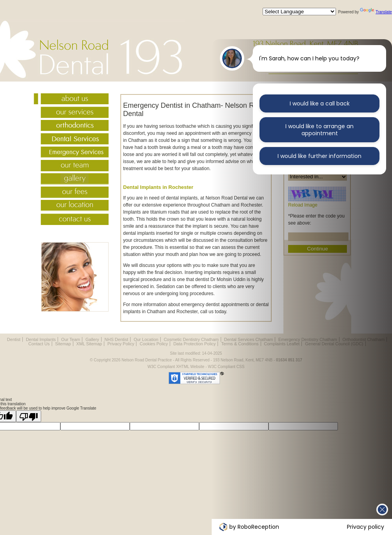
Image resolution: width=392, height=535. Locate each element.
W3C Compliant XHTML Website (176, 367)
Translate (376, 12)
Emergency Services (71, 153)
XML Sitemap (89, 344)
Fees (71, 193)
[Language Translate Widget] (299, 12)
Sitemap (63, 344)
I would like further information (319, 156)
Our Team (71, 167)
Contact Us (71, 220)
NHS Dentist (117, 339)
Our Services (71, 113)
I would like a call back (320, 103)
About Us (71, 100)
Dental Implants (41, 339)
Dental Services (71, 140)
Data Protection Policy (194, 344)
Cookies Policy (154, 344)
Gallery (71, 180)
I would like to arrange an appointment (319, 130)
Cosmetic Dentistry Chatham (191, 339)
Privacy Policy (121, 344)
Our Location (71, 207)
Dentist (14, 339)
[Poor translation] (29, 416)
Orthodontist (71, 127)
